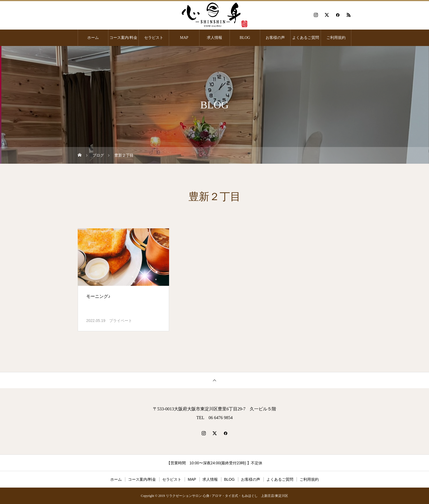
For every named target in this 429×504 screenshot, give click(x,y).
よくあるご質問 (306, 38)
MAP (184, 38)
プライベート (121, 321)
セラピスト (154, 38)
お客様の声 (275, 38)
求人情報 (215, 38)
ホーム (93, 38)
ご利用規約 (336, 38)
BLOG (245, 38)
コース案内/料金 (123, 38)
